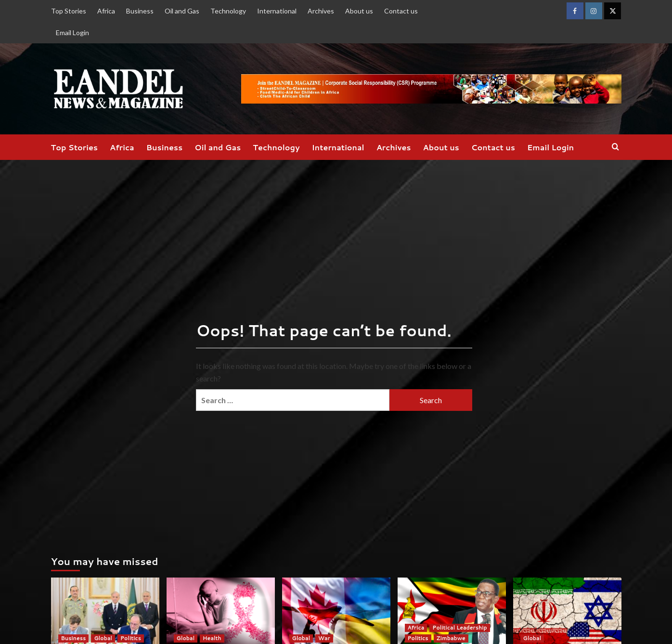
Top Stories (69, 11)
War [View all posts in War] (324, 638)
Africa (106, 11)
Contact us (401, 11)
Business (140, 11)
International (277, 11)
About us (359, 11)
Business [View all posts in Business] (74, 638)
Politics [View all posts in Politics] (131, 638)
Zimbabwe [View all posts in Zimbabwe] (451, 638)
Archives (321, 11)
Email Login (72, 33)
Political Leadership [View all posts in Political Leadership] (459, 628)
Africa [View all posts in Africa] (416, 628)
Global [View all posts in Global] (103, 638)
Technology (228, 11)
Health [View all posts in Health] (212, 638)
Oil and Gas (182, 11)
